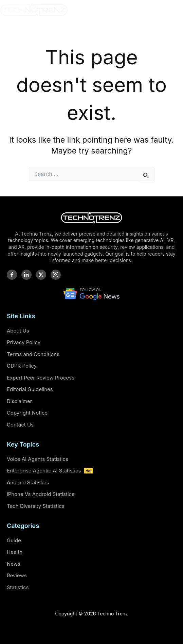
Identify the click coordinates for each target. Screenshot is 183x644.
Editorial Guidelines (30, 389)
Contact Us (20, 425)
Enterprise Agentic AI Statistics (50, 471)
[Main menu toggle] (176, 10)
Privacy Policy (24, 342)
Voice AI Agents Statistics (38, 459)
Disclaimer (19, 401)
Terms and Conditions (33, 354)
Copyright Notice (27, 413)
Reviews (17, 575)
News (14, 564)
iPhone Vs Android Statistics (41, 494)
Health (15, 552)
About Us (18, 331)
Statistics (18, 587)
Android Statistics (28, 482)
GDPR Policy (22, 366)
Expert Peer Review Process (41, 378)
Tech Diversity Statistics (36, 506)
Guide (14, 540)
